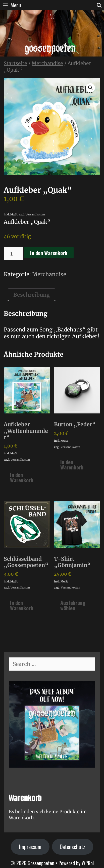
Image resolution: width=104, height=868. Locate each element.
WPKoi (88, 863)
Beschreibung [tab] (32, 295)
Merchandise (47, 63)
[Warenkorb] (52, 16)
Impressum (30, 847)
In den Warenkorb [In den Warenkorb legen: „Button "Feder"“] (72, 464)
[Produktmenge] (13, 254)
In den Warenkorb (49, 253)
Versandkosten (35, 215)
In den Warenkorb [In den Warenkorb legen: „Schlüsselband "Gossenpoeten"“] (22, 605)
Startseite (15, 63)
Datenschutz (72, 847)
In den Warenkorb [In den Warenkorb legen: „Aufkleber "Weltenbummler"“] (22, 477)
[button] (90, 88)
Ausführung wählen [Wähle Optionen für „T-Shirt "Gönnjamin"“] (73, 605)
